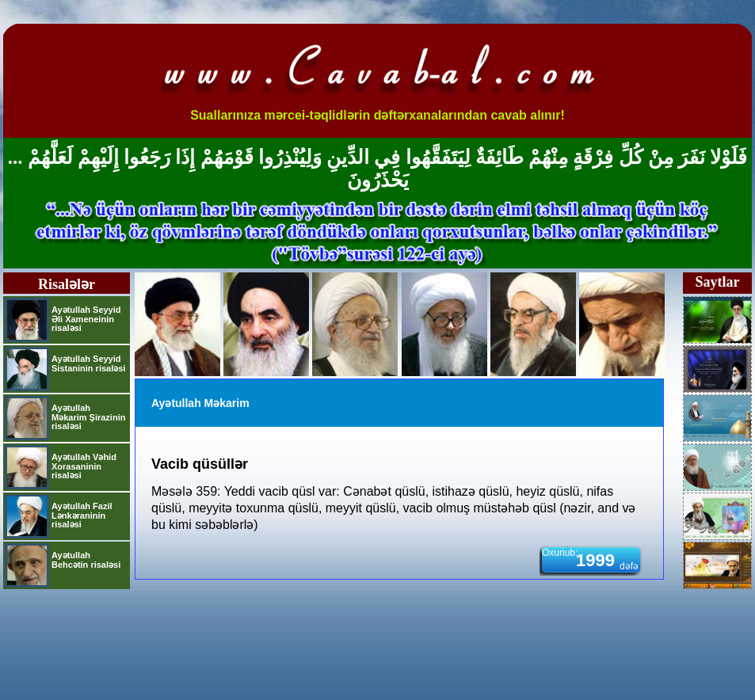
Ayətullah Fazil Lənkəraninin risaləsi (82, 515)
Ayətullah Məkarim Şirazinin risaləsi (88, 417)
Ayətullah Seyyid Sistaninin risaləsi (88, 363)
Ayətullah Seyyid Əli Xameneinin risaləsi (86, 319)
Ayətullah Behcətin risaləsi (86, 560)
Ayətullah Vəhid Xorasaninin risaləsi (84, 466)
